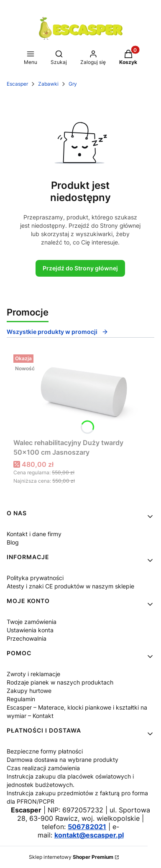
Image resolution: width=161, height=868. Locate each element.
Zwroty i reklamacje (33, 674)
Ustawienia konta (30, 630)
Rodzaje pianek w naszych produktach (60, 682)
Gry (73, 84)
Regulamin (21, 699)
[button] (31, 58)
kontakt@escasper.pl (89, 835)
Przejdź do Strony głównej (80, 268)
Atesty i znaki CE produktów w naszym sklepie (70, 586)
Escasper (17, 84)
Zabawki (48, 84)
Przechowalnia (27, 638)
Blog (13, 542)
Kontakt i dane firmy (34, 534)
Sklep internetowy (71, 857)
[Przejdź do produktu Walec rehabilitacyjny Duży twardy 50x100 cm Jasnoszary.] (80, 393)
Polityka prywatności (35, 578)
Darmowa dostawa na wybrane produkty (63, 760)
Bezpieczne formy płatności (45, 751)
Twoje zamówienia (32, 622)
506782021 (87, 827)
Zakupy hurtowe (29, 691)
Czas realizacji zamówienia (43, 768)
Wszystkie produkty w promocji (57, 332)
